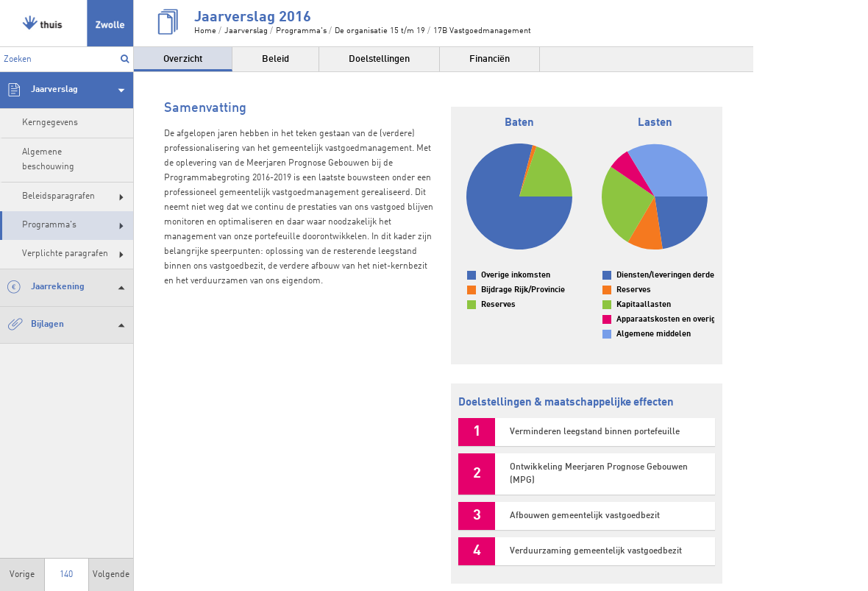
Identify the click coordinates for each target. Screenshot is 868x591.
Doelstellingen (379, 59)
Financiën (490, 59)
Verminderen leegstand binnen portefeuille (595, 432)
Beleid (275, 59)
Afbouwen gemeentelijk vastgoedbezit (585, 516)
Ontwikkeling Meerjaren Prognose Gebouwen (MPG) (599, 474)
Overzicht (183, 59)
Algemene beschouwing (48, 159)
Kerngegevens (50, 123)
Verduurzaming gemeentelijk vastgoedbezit (596, 551)
